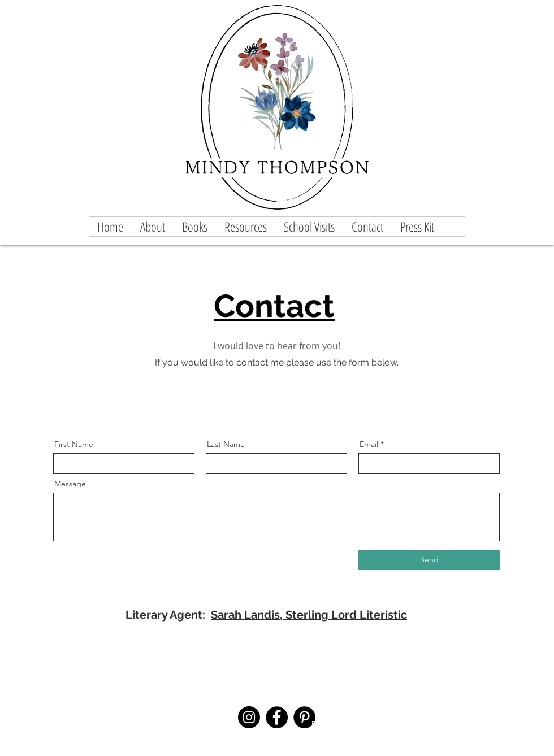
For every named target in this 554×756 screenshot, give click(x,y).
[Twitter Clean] (330, 745)
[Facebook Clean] (314, 745)
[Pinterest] (304, 717)
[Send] (429, 560)
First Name (74, 444)
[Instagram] (249, 717)
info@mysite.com (211, 733)
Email (369, 444)
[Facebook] (277, 717)
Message (70, 484)
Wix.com (515, 732)
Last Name (226, 444)
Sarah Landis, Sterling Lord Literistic (309, 615)
